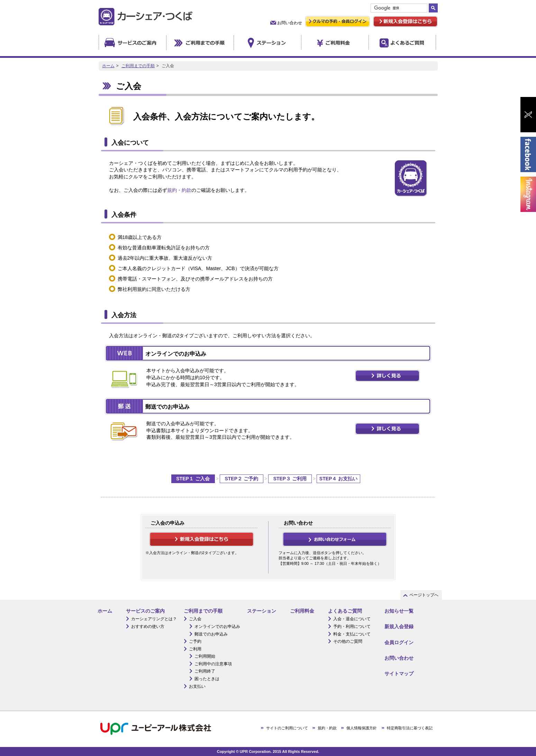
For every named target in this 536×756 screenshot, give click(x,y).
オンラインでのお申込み (217, 626)
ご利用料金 (302, 611)
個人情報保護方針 (362, 728)
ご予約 (195, 641)
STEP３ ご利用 (290, 479)
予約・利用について (352, 626)
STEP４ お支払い (338, 479)
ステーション (262, 611)
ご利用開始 (205, 656)
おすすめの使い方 (148, 626)
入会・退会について (352, 619)
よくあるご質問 (345, 611)
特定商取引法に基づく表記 (410, 728)
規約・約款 (179, 190)
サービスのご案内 (145, 611)
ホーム (108, 66)
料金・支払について (352, 634)
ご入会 (195, 619)
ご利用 (195, 649)
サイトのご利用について (287, 728)
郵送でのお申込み (211, 634)
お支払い (197, 686)
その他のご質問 (348, 641)
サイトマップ (399, 674)
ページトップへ (424, 595)
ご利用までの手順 (138, 66)
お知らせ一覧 (399, 611)
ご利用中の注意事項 (213, 664)
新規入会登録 (399, 626)
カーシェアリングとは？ (154, 619)
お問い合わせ (290, 23)
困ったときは (207, 679)
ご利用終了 (205, 671)
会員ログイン (399, 642)
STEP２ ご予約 (241, 479)
